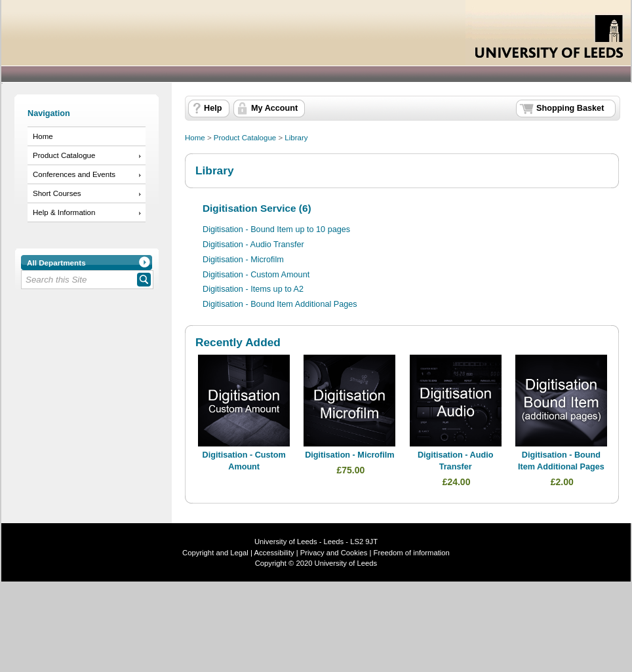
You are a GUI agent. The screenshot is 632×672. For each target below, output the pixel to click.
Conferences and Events (74, 174)
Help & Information (64, 212)
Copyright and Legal (215, 553)
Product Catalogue (64, 155)
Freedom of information (412, 553)
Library (296, 138)
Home (43, 136)
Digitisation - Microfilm (243, 260)
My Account (274, 108)
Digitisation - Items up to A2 (253, 289)
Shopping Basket (570, 108)
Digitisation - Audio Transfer (253, 245)
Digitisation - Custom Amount (256, 275)
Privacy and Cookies (333, 553)
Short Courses (57, 193)
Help (213, 108)
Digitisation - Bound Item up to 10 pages (276, 229)
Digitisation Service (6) (257, 208)
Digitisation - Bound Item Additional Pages (280, 304)
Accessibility (274, 553)
